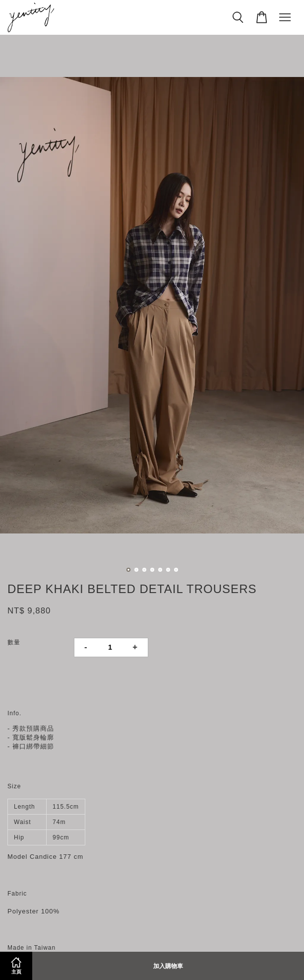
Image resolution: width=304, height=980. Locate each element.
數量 (14, 642)
